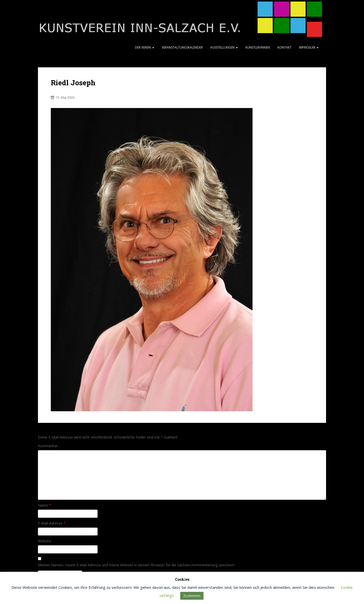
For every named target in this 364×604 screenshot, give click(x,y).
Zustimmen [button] (192, 596)
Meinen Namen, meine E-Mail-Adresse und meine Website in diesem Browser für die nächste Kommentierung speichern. (136, 565)
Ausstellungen (224, 47)
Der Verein (145, 47)
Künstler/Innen (258, 47)
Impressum (309, 47)
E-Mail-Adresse (52, 523)
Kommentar (48, 446)
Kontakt (285, 47)
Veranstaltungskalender (182, 47)
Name (44, 505)
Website (44, 541)
